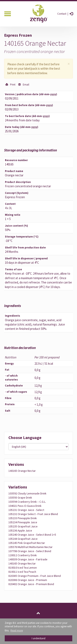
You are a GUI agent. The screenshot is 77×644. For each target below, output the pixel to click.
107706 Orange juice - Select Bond (30, 551)
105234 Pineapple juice (23, 522)
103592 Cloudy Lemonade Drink (27, 493)
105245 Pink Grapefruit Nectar (27, 543)
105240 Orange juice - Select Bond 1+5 (32, 535)
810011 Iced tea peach (22, 572)
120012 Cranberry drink (23, 555)
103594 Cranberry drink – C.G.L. (27, 502)
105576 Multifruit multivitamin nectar (30, 547)
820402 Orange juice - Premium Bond (31, 584)
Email (26, 85)
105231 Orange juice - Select (26, 510)
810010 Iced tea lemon (23, 568)
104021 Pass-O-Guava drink (25, 506)
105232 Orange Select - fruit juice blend (33, 514)
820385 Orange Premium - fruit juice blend (35, 576)
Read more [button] (17, 631)
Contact (62, 14)
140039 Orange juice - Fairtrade (28, 559)
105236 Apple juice (20, 530)
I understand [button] (38, 638)
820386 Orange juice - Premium (28, 580)
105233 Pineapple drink (23, 518)
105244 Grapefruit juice (23, 539)
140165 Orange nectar (22, 471)
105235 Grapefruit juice (23, 526)
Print (12, 85)
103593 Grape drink (20, 498)
